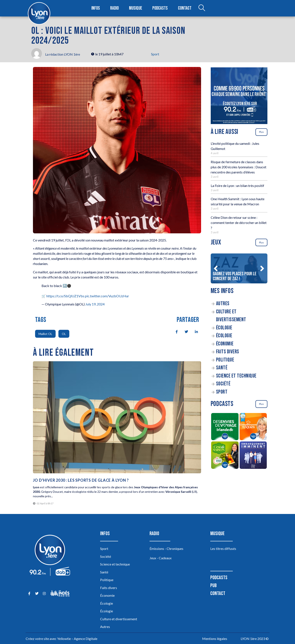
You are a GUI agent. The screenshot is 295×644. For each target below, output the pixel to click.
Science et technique (236, 376)
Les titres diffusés (223, 549)
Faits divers (228, 352)
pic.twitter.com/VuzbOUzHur (107, 296)
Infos (96, 8)
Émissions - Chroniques (166, 549)
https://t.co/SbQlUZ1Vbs (65, 296)
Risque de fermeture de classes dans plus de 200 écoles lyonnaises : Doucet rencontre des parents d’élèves (239, 167)
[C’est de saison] (225, 456)
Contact (185, 8)
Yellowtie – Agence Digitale (77, 639)
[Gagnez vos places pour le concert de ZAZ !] (239, 268)
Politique (225, 360)
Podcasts (160, 8)
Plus (261, 132)
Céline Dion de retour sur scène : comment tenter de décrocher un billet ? (239, 223)
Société (223, 384)
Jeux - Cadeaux (161, 558)
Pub (213, 586)
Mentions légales (215, 639)
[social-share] (174, 331)
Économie (225, 344)
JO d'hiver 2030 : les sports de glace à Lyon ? (81, 480)
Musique (136, 8)
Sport (155, 54)
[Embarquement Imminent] (253, 456)
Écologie (224, 328)
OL (64, 334)
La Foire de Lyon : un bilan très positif (237, 186)
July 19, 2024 (95, 304)
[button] (216, 268)
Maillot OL (45, 334)
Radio (114, 8)
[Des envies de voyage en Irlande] (225, 427)
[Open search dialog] (202, 8)
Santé (222, 368)
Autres (223, 304)
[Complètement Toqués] (253, 427)
